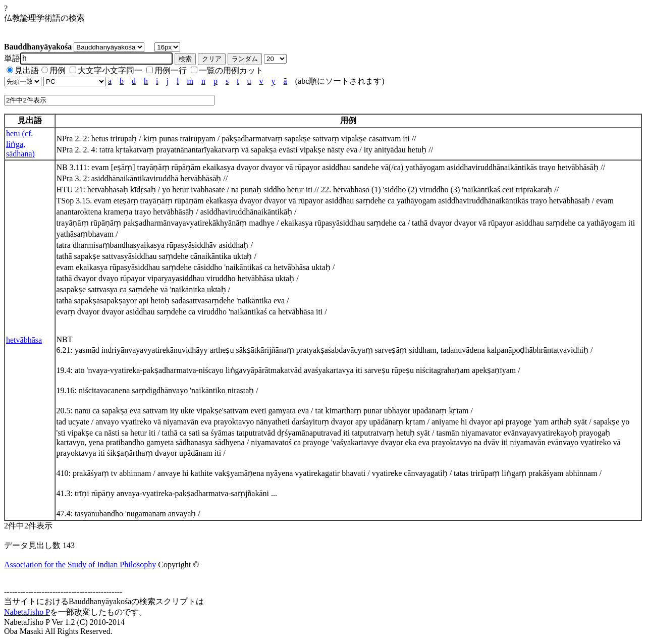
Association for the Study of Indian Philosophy (80, 565)
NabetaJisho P (27, 612)
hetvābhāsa (24, 340)
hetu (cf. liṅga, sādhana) (20, 144)
